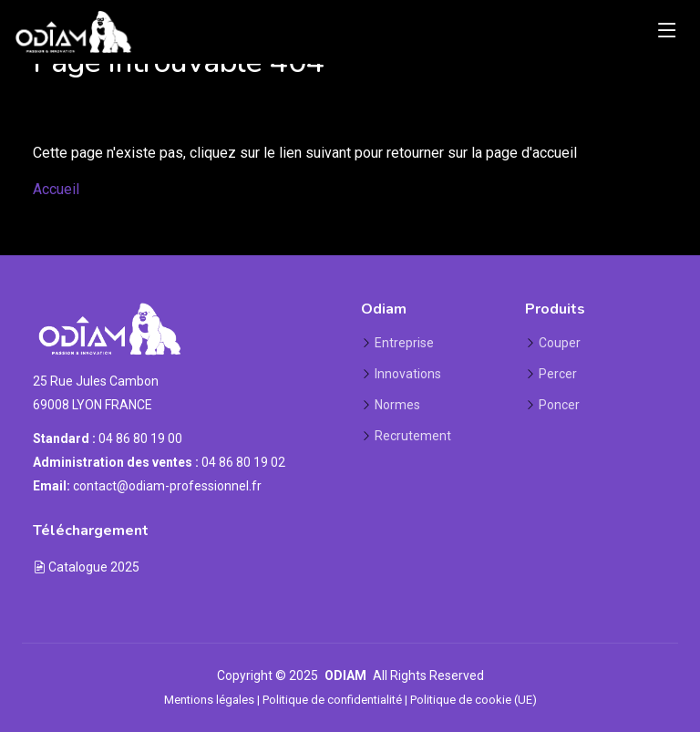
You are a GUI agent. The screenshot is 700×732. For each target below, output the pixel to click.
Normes (397, 405)
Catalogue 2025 (86, 567)
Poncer (559, 405)
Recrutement (413, 436)
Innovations (408, 374)
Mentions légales (209, 700)
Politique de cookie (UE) (474, 700)
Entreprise (404, 343)
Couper (560, 343)
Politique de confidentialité (332, 700)
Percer (558, 374)
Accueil (56, 189)
